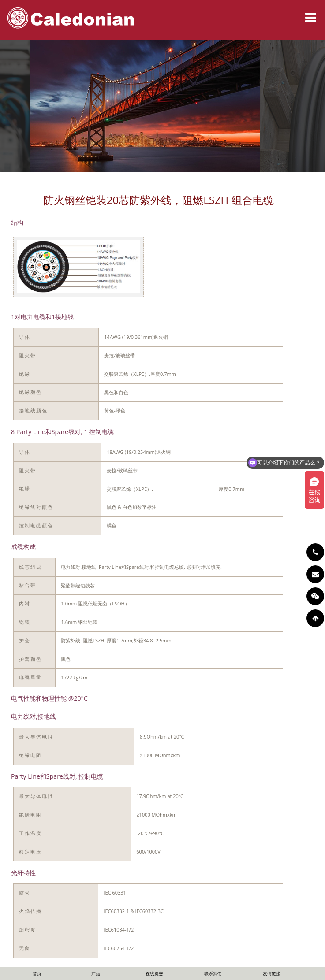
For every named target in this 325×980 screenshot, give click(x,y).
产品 (96, 973)
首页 (37, 973)
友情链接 (272, 973)
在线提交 (154, 973)
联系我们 (213, 973)
